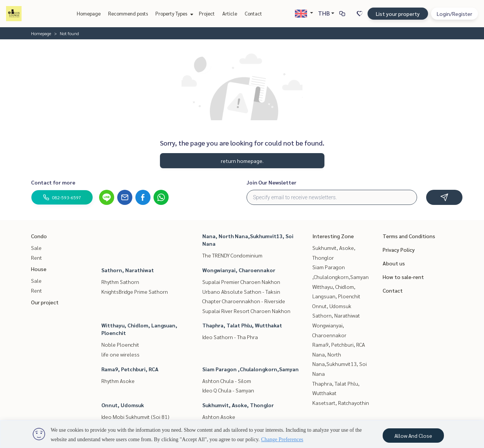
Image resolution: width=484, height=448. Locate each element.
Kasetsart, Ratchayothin (341, 403)
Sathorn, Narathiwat (128, 270)
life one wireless (120, 354)
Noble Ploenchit (120, 344)
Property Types (173, 13)
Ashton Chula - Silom (227, 381)
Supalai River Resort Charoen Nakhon (246, 311)
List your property (398, 14)
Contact (253, 13)
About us (394, 263)
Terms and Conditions (409, 236)
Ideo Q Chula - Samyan (228, 390)
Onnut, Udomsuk (123, 405)
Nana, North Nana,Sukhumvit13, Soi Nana (340, 364)
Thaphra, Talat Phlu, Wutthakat (242, 325)
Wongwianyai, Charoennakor (239, 270)
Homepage (89, 13)
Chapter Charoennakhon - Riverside (244, 301)
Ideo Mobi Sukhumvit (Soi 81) (135, 417)
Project (207, 13)
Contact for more (53, 182)
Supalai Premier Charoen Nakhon (241, 282)
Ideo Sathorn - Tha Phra (230, 337)
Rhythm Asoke (118, 381)
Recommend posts (128, 13)
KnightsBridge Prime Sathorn (135, 291)
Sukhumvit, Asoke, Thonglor (238, 405)
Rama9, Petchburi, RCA (130, 369)
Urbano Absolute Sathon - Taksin (241, 291)
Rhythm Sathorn (120, 282)
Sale (36, 248)
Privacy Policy (399, 250)
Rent (36, 257)
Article (230, 13)
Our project (45, 302)
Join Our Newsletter (271, 182)
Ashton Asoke (219, 417)
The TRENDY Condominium (232, 255)
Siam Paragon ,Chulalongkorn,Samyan (251, 369)
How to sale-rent (403, 277)
